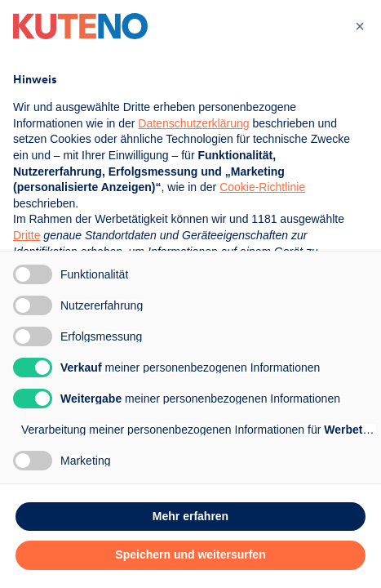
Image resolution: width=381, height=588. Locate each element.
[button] (360, 26)
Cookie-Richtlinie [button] (262, 187)
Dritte (27, 235)
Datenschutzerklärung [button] (193, 123)
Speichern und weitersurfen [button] (190, 555)
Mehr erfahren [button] (190, 516)
